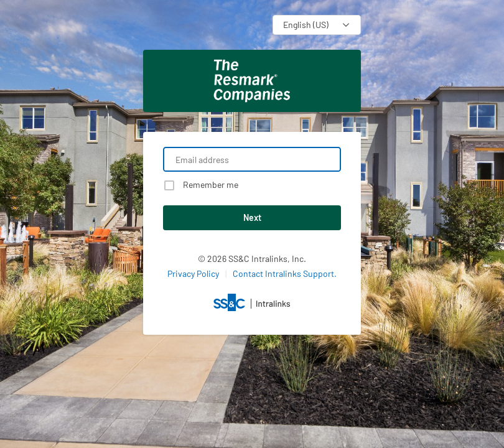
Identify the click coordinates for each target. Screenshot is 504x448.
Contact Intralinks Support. (285, 273)
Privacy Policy (193, 273)
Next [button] (252, 217)
